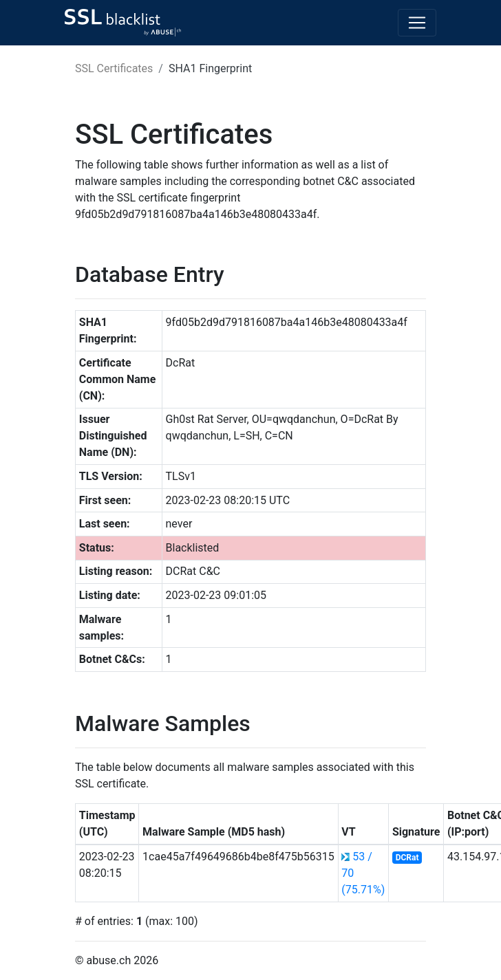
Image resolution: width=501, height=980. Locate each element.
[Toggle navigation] (417, 23)
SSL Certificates (114, 68)
